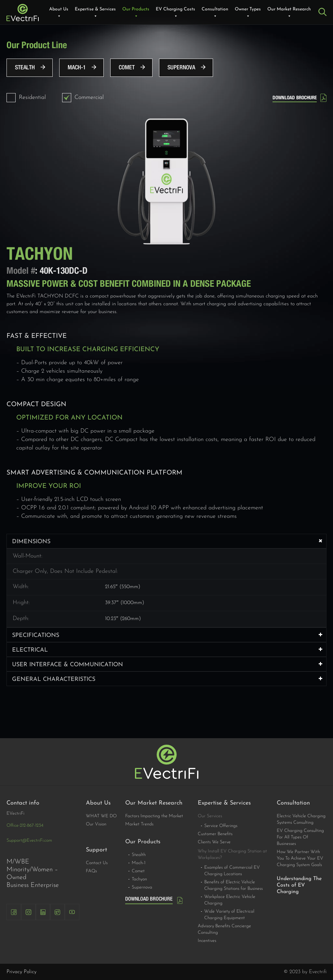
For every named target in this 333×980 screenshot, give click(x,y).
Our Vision (96, 824)
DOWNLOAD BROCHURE (295, 98)
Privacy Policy (21, 972)
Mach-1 (77, 68)
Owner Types (248, 13)
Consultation (215, 13)
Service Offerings (221, 826)
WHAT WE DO (101, 816)
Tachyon (139, 879)
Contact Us (97, 863)
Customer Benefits (215, 834)
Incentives (207, 941)
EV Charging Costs (175, 13)
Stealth (25, 68)
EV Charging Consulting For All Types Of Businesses (300, 837)
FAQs (91, 871)
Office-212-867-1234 (25, 826)
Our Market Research (289, 13)
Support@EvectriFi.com (29, 841)
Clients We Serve (214, 842)
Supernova (181, 68)
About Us (59, 13)
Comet (127, 68)
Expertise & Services (95, 13)
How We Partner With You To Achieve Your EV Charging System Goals (300, 858)
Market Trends (139, 824)
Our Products (136, 13)
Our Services (210, 816)
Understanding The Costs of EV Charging (299, 885)
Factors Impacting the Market (154, 816)
